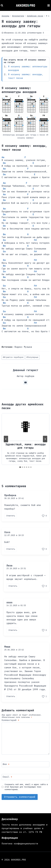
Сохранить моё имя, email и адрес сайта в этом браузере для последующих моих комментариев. (26, 787)
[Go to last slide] (6, 439)
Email (7, 777)
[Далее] (45, 439)
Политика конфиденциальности (20, 844)
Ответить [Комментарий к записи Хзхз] (11, 549)
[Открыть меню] (49, 5)
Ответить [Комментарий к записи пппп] (13, 630)
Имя (6, 764)
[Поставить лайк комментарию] (44, 516)
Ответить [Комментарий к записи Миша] (11, 696)
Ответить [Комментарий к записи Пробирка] (11, 516)
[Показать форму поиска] (2, 5)
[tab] (20, 467)
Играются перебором (13, 357)
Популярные (32, 357)
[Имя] (25, 764)
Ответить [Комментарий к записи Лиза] (13, 586)
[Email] (25, 777)
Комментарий (10, 720)
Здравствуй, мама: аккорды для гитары (25, 446)
